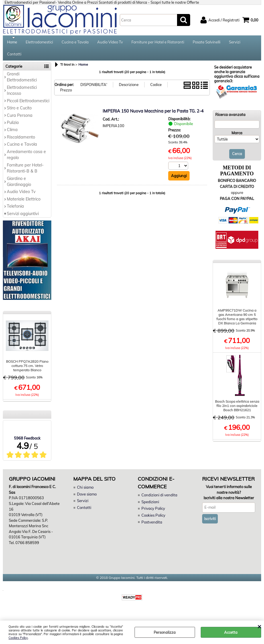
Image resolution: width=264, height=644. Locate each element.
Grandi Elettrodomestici (22, 81)
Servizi (235, 43)
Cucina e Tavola (75, 43)
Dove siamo (87, 498)
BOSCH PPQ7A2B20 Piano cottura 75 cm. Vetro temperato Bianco (27, 369)
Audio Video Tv (110, 43)
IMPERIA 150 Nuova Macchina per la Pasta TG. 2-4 (153, 115)
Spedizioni (150, 505)
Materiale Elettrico (24, 203)
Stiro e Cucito (19, 112)
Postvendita (152, 526)
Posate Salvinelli (207, 43)
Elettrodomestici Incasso (22, 94)
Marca (237, 137)
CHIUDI (259, 626)
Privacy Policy (153, 512)
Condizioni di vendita (159, 499)
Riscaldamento (21, 141)
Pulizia (13, 126)
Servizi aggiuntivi (23, 217)
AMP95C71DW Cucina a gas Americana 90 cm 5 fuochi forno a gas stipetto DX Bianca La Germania (237, 320)
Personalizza (165, 632)
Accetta (231, 632)
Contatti (14, 57)
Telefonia (15, 210)
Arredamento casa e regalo (26, 158)
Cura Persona (20, 119)
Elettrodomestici (39, 43)
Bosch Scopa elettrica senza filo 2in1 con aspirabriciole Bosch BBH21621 (237, 409)
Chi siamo (85, 491)
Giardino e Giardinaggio (19, 185)
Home (12, 43)
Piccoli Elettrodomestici (28, 105)
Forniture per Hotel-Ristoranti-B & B (25, 172)
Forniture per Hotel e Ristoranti (158, 43)
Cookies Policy (18, 638)
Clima (12, 134)
